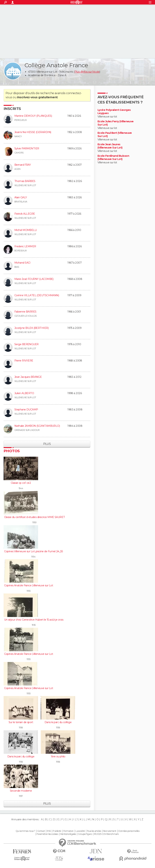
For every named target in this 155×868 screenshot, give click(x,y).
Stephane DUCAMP (26, 410)
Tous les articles (94, 831)
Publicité (57, 831)
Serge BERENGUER (26, 344)
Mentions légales (68, 834)
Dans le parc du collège (58, 722)
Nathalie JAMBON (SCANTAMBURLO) (37, 426)
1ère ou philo (58, 756)
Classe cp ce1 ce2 (21, 483)
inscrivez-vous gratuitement (37, 97)
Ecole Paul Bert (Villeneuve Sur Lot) (115, 135)
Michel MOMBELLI (26, 230)
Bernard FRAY (23, 165)
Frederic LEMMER (25, 246)
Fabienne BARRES (25, 312)
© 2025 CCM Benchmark (106, 834)
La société (80, 831)
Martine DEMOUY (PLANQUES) (33, 116)
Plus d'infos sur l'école (87, 72)
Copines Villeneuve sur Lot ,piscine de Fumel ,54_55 (33, 551)
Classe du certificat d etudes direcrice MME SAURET (35, 517)
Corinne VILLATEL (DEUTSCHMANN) (37, 295)
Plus (47, 444)
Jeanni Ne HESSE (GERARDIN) (33, 132)
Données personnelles (129, 831)
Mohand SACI (22, 263)
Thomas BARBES (25, 181)
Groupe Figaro (85, 834)
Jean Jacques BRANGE (28, 377)
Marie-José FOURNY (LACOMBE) (34, 279)
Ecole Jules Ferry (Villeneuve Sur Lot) (116, 123)
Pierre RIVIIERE (24, 361)
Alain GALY (21, 197)
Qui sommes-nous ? (25, 831)
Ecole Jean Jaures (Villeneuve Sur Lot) (110, 146)
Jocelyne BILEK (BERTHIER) (31, 328)
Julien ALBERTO (24, 393)
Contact (41, 831)
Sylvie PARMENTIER (27, 148)
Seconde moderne (21, 791)
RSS (49, 831)
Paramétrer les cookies (47, 834)
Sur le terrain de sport (21, 722)
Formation (69, 831)
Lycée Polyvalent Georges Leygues (114, 112)
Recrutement (110, 831)
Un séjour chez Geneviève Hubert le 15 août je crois (34, 620)
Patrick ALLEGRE (25, 214)
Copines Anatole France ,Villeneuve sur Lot (29, 585)
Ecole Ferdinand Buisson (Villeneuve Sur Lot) (113, 158)
